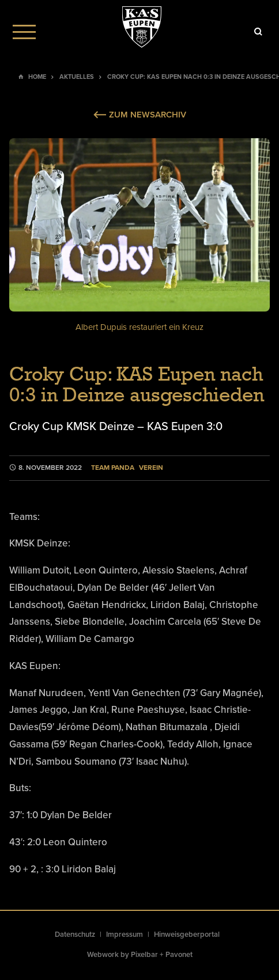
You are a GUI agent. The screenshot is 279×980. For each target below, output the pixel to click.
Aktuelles (77, 77)
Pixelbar (144, 955)
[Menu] (24, 32)
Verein (151, 468)
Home (37, 77)
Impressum (125, 935)
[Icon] (258, 32)
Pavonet (179, 955)
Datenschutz (75, 935)
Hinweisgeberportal (187, 935)
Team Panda (113, 468)
